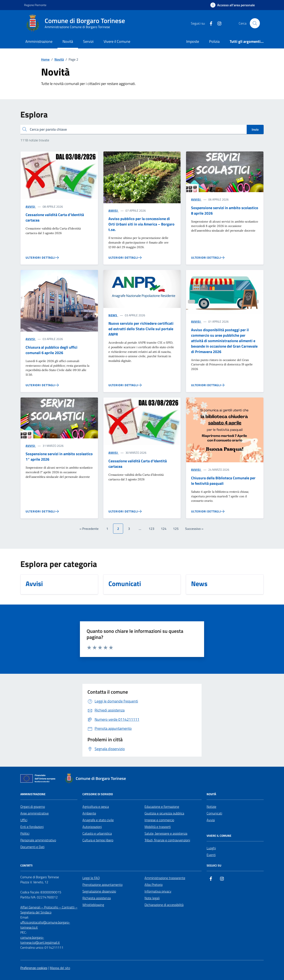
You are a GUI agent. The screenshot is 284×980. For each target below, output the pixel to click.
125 (176, 529)
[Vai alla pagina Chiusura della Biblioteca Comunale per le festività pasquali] (208, 511)
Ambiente (89, 813)
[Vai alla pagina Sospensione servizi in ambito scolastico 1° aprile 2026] (42, 511)
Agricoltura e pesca (96, 807)
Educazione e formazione (162, 807)
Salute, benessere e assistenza (166, 833)
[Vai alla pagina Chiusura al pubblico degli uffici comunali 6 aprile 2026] (42, 385)
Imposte (193, 41)
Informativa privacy (158, 891)
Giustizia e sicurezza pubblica (164, 813)
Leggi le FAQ (91, 878)
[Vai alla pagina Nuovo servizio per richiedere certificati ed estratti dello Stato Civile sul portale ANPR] (125, 385)
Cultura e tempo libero (98, 840)
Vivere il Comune (117, 41)
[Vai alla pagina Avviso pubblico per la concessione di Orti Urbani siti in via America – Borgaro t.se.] (125, 258)
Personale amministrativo (38, 840)
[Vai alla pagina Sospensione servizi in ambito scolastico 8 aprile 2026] (208, 258)
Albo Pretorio (154, 885)
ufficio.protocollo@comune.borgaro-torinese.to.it (45, 925)
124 (164, 529)
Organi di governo (33, 807)
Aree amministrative (35, 813)
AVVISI (30, 207)
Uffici (24, 820)
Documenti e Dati (32, 847)
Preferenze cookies (34, 968)
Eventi (211, 855)
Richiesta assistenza (97, 898)
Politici (25, 833)
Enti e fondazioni (32, 827)
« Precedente (89, 529)
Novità (68, 41)
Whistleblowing (93, 905)
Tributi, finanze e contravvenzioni (167, 840)
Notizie (211, 807)
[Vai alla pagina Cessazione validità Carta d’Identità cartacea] (42, 258)
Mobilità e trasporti (158, 827)
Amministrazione (39, 41)
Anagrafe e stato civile (98, 820)
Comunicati (214, 813)
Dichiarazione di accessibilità (164, 905)
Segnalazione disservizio (99, 891)
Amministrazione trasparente (165, 878)
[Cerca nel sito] (255, 23)
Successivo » (194, 529)
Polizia (214, 41)
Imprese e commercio (159, 820)
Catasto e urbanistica (97, 833)
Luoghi (211, 848)
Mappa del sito (60, 968)
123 (152, 529)
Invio (255, 129)
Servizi (88, 41)
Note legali (152, 898)
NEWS (113, 315)
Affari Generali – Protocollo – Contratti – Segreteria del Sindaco (49, 910)
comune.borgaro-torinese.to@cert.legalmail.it (40, 940)
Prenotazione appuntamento (102, 885)
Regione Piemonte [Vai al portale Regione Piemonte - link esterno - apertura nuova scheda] (35, 5)
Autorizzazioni (92, 827)
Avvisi (211, 820)
